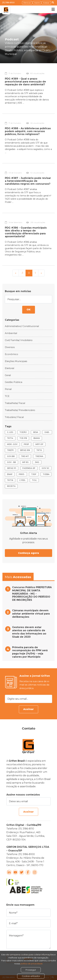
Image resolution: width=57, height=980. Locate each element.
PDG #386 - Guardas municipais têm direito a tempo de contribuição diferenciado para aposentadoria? (26, 232)
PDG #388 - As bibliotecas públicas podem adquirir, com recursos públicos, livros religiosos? (28, 131)
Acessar (46, 3)
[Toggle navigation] (51, 9)
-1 (22, 273)
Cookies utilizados (31, 976)
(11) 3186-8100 (8, 3)
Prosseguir (31, 970)
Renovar (27, 3)
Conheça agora (28, 553)
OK (29, 310)
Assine (37, 3)
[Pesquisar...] (28, 299)
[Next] (41, 273)
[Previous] (16, 273)
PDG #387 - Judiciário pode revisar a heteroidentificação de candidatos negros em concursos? (28, 181)
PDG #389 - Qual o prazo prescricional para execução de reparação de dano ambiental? (25, 82)
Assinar (28, 709)
